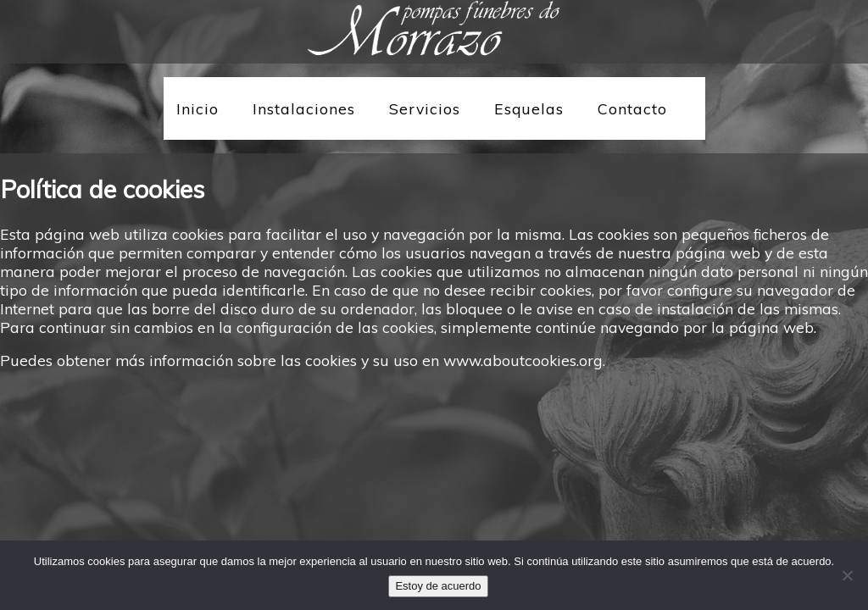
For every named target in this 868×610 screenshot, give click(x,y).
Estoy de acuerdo (438, 586)
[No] (847, 575)
